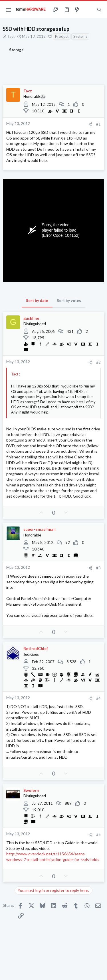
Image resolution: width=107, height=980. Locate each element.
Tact (11, 36)
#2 (98, 362)
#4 (98, 698)
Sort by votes (69, 301)
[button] (9, 10)
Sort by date (37, 301)
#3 (98, 568)
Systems (80, 36)
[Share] (90, 124)
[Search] (99, 10)
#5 (98, 834)
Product (62, 36)
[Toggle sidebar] (88, 10)
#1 (98, 124)
